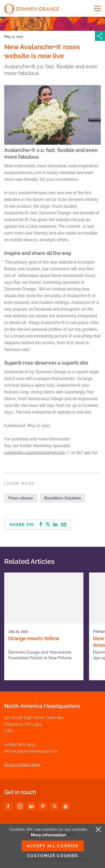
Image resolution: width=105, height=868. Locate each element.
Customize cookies (53, 856)
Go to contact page (22, 764)
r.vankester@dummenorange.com (35, 452)
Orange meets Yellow (34, 638)
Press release (21, 498)
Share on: (38, 524)
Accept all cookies (53, 846)
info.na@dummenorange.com (31, 751)
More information (48, 835)
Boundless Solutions (63, 498)
